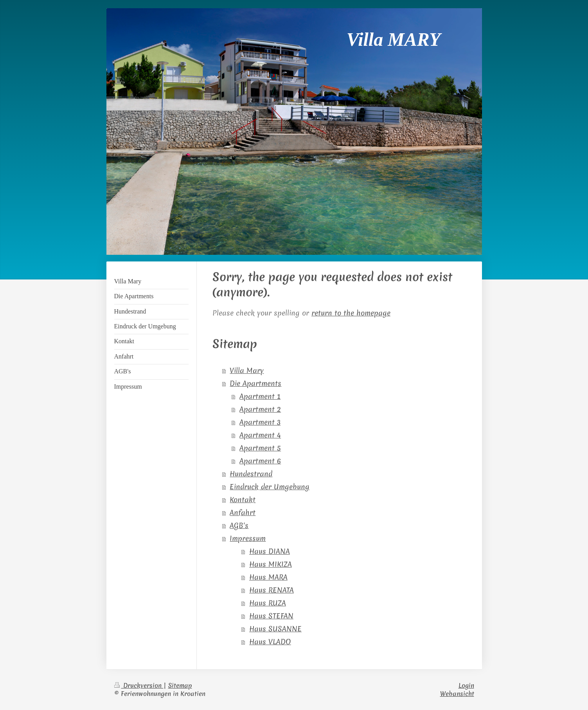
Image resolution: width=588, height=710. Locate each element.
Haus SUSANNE (275, 629)
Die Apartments (255, 384)
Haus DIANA (270, 551)
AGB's (239, 526)
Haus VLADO (270, 642)
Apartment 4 (260, 435)
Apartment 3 (260, 422)
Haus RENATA (272, 590)
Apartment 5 (260, 448)
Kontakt (243, 500)
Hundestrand (251, 474)
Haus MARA (268, 577)
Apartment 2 (260, 409)
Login (466, 685)
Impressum (248, 539)
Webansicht (457, 694)
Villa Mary (247, 371)
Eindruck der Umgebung (270, 487)
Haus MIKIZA (271, 564)
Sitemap (180, 685)
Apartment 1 (260, 396)
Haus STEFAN (271, 616)
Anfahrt (243, 513)
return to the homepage (351, 313)
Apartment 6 (260, 461)
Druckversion (139, 685)
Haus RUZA (268, 603)
